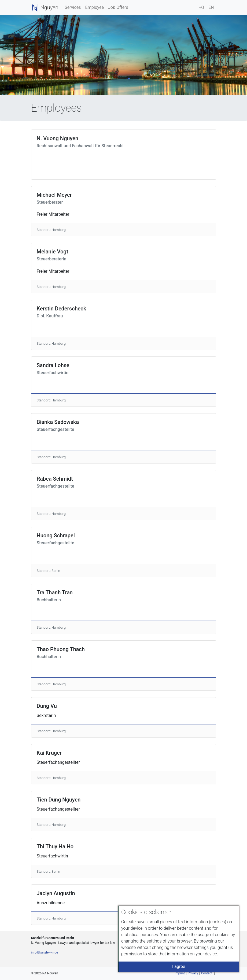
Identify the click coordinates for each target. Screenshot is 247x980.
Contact (207, 973)
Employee (95, 7)
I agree (179, 966)
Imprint (180, 973)
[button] (211, 7)
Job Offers (118, 7)
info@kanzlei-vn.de (45, 952)
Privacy (193, 973)
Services (73, 7)
